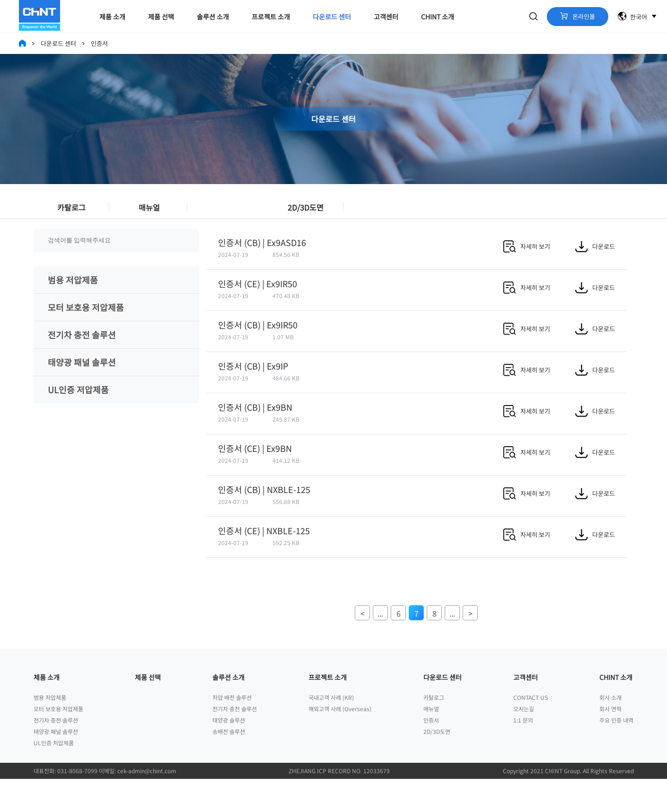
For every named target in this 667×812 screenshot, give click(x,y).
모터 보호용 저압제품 (86, 330)
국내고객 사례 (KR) (331, 730)
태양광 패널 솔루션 (82, 385)
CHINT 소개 (438, 17)
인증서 (227, 212)
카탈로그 (71, 212)
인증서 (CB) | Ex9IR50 (258, 348)
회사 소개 (610, 730)
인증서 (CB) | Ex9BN (255, 430)
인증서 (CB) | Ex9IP (253, 389)
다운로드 (595, 269)
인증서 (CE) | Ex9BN (255, 471)
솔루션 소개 (213, 17)
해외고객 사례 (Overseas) (340, 742)
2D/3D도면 (306, 212)
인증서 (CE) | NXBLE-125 (264, 554)
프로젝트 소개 (271, 17)
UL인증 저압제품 (78, 413)
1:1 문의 (523, 753)
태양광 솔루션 (229, 753)
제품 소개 (112, 17)
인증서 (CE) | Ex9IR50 (258, 307)
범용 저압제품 (73, 303)
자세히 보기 (527, 269)
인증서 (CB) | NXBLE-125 (264, 512)
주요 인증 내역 (616, 753)
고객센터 (386, 17)
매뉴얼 (149, 212)
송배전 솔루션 (229, 764)
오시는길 (524, 742)
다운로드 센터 (332, 17)
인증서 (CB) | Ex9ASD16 (262, 265)
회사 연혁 (610, 742)
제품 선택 (161, 17)
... (380, 636)
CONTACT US (531, 730)
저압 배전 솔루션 (232, 730)
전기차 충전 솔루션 (82, 358)
